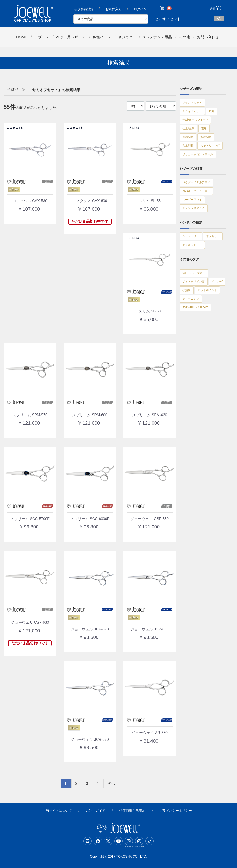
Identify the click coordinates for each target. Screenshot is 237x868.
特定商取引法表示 (132, 811)
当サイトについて (59, 811)
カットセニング (194, 165)
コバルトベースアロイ (199, 215)
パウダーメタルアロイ (199, 204)
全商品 (13, 90)
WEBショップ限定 (196, 315)
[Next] (111, 784)
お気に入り (114, 9)
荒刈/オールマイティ (198, 124)
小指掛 (209, 335)
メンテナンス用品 (157, 37)
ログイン (141, 9)
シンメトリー (193, 265)
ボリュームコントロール (201, 175)
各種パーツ (102, 37)
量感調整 (190, 144)
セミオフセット (194, 285)
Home (21, 37)
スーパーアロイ (194, 225)
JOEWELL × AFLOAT (199, 366)
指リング (190, 335)
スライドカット (194, 114)
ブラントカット (194, 103)
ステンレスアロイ (196, 235)
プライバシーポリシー (176, 811)
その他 (185, 37)
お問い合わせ (208, 37)
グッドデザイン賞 (196, 325)
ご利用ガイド (96, 811)
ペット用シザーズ (71, 37)
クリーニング (193, 356)
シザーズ (41, 37)
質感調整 (211, 144)
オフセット (191, 275)
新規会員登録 (84, 9)
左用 (208, 134)
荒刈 (217, 114)
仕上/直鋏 (190, 134)
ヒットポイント (194, 345)
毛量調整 (190, 154)
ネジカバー (127, 37)
